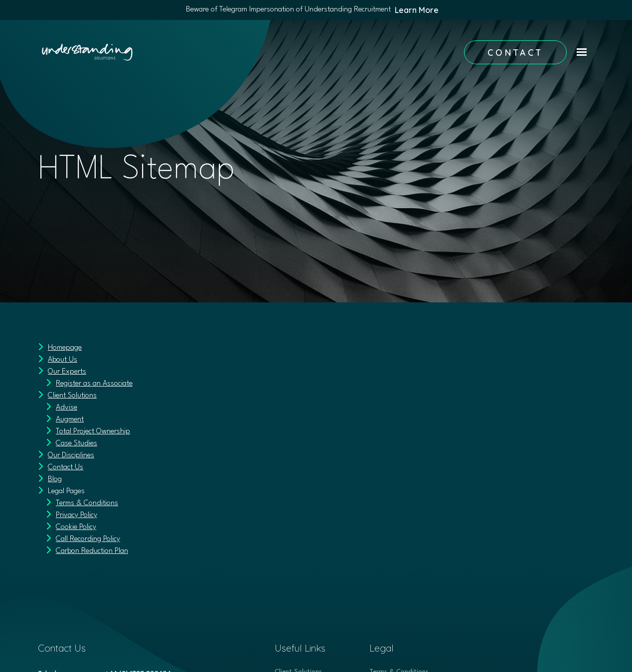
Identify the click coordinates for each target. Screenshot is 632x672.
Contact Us (66, 468)
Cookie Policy (76, 527)
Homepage (65, 348)
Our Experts (67, 372)
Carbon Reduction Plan (92, 551)
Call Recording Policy (88, 539)
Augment (70, 420)
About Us (63, 360)
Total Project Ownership (93, 432)
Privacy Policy (77, 515)
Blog (55, 479)
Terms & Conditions (87, 503)
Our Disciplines (71, 456)
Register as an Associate (94, 384)
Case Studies (77, 444)
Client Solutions (72, 396)
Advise (67, 408)
